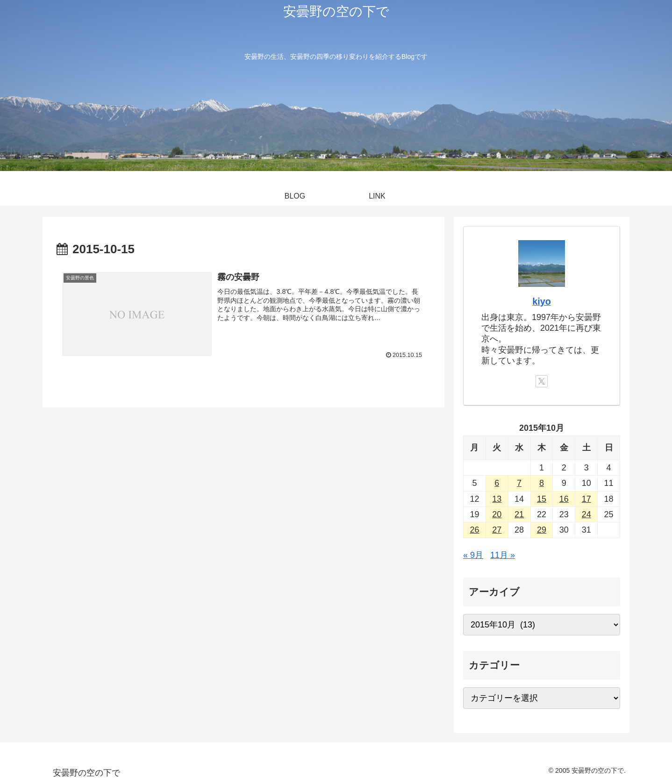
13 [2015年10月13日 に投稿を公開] (497, 499)
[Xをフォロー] (542, 381)
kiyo (542, 301)
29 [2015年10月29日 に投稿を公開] (542, 530)
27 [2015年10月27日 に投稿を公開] (497, 530)
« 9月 (473, 555)
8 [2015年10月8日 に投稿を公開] (542, 483)
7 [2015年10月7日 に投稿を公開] (519, 483)
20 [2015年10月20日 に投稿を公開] (497, 514)
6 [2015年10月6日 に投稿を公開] (497, 483)
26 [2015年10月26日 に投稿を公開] (474, 530)
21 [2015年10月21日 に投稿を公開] (519, 514)
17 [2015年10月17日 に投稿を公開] (586, 499)
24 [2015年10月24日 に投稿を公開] (586, 514)
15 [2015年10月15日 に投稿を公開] (542, 499)
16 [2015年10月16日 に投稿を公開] (564, 499)
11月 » (503, 555)
